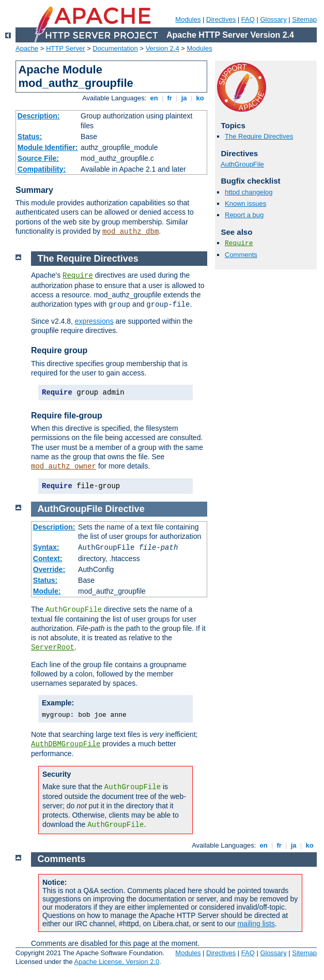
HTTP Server (66, 48)
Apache (27, 48)
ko (200, 98)
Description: (39, 116)
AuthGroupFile (242, 164)
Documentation (115, 48)
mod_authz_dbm (130, 232)
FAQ (248, 19)
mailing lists (256, 924)
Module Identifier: (48, 147)
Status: (30, 137)
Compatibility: (42, 169)
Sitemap (304, 19)
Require (239, 243)
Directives (221, 19)
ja (184, 98)
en (154, 98)
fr (170, 98)
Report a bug (244, 215)
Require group (59, 350)
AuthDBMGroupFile (66, 744)
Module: (47, 591)
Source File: (38, 158)
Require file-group (67, 416)
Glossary (273, 19)
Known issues (245, 203)
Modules (188, 19)
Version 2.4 (163, 48)
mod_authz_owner (64, 466)
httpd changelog (249, 192)
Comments (241, 255)
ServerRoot (53, 647)
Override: (49, 569)
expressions (94, 321)
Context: (48, 559)
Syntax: (46, 547)
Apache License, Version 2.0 (117, 962)
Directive (125, 509)
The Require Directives (259, 136)
